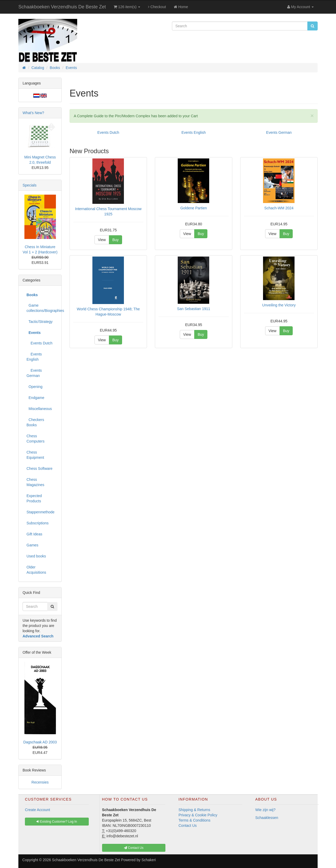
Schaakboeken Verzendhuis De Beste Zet (62, 7)
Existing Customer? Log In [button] (57, 822)
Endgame (35, 398)
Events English (194, 132)
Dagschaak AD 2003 (40, 742)
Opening (35, 387)
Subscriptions (38, 523)
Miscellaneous (39, 409)
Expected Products (34, 498)
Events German (279, 132)
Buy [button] (115, 240)
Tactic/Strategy (40, 322)
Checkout (157, 7)
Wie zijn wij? (266, 810)
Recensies (40, 782)
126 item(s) (127, 7)
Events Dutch (108, 132)
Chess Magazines (35, 482)
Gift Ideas (34, 534)
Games (32, 545)
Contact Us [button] (134, 848)
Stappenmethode (41, 512)
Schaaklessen (267, 818)
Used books (36, 556)
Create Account (38, 810)
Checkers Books (35, 422)
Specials (30, 185)
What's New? (33, 113)
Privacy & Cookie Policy (198, 815)
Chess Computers (35, 439)
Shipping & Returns (194, 810)
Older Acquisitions (36, 570)
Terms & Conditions (194, 820)
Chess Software (40, 468)
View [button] (102, 240)
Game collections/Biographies (42, 308)
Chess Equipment (35, 455)
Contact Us (188, 826)
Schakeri (149, 860)
